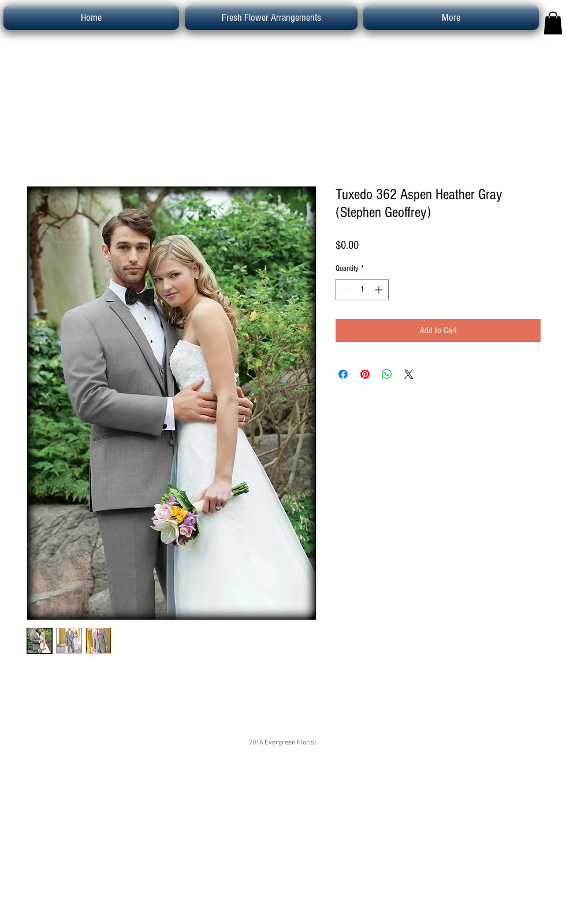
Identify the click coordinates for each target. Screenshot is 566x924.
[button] (553, 23)
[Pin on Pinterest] (365, 374)
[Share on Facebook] (343, 374)
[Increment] (380, 290)
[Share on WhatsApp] (387, 374)
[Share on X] (409, 374)
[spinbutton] (362, 290)
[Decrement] (345, 290)
